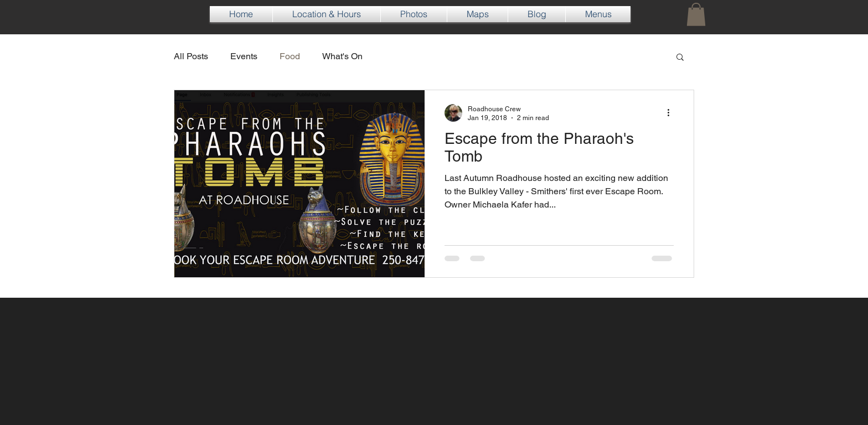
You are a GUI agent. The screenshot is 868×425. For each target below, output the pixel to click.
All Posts (191, 56)
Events (244, 56)
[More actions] (672, 113)
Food (290, 56)
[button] (696, 14)
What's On (342, 56)
